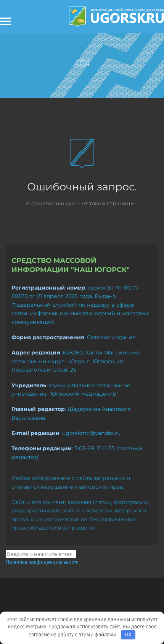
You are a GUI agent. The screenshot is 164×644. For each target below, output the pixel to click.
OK (128, 635)
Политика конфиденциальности (42, 562)
